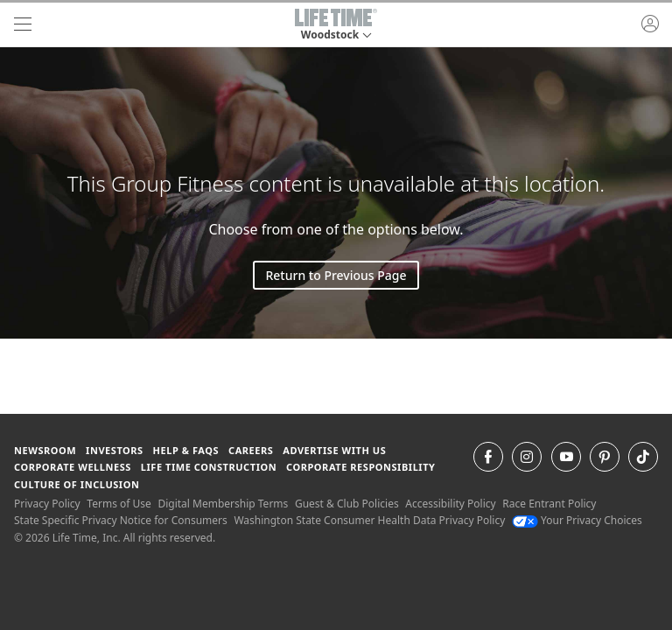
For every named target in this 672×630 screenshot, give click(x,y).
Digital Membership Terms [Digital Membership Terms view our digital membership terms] (223, 504)
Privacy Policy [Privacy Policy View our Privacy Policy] (47, 504)
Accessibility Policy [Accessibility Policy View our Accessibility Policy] (450, 504)
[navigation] (23, 24)
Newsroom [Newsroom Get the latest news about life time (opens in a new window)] (45, 450)
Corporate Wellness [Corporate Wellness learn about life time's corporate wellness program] (73, 467)
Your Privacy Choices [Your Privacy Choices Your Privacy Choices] (577, 520)
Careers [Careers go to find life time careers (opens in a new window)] (251, 450)
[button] (336, 24)
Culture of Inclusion (77, 484)
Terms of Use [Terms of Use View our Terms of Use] (119, 504)
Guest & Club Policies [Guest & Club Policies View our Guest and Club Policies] (347, 504)
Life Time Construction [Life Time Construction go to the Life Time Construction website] (209, 467)
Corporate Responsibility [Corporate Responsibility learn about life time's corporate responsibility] (360, 467)
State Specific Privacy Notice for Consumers (121, 520)
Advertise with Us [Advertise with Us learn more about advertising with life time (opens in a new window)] (334, 450)
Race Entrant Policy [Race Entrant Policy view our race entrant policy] (549, 504)
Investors (115, 450)
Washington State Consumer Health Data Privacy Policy (369, 520)
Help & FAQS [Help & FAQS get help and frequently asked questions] (186, 450)
